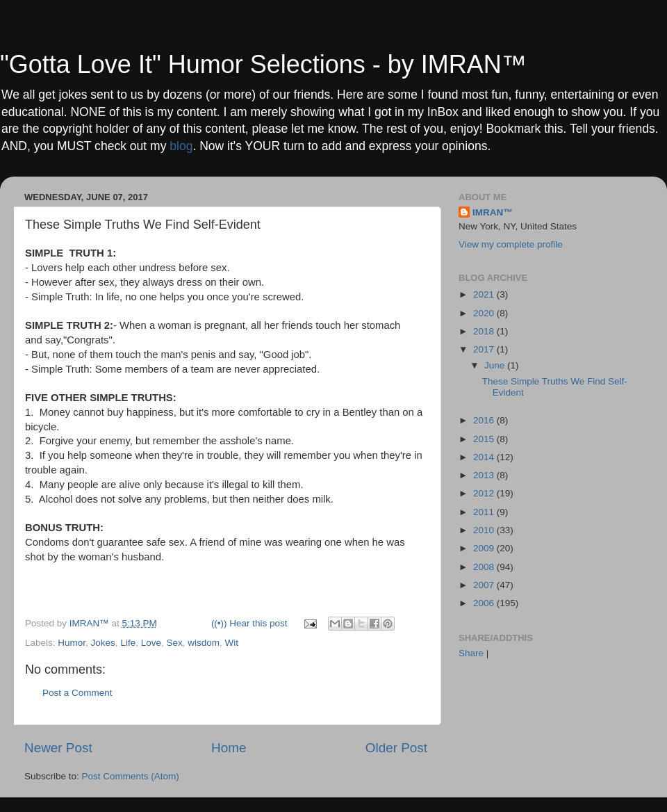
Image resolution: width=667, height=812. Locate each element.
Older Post (396, 748)
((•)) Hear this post (249, 623)
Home (229, 748)
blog (181, 146)
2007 (485, 585)
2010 (485, 530)
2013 (485, 475)
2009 (485, 548)
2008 (485, 567)
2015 (485, 439)
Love (151, 643)
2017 (485, 349)
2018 (485, 331)
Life (128, 643)
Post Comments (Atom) (131, 776)
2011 (485, 512)
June (496, 365)
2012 (485, 493)
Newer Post (58, 748)
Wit (232, 643)
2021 (485, 294)
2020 (485, 313)
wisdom (204, 643)
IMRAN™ (493, 212)
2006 (485, 603)
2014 (485, 457)
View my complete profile (511, 244)
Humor (72, 643)
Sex (174, 643)
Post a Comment (77, 693)
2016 (485, 420)
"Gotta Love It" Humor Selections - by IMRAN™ (263, 64)
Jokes (103, 643)
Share (471, 653)
